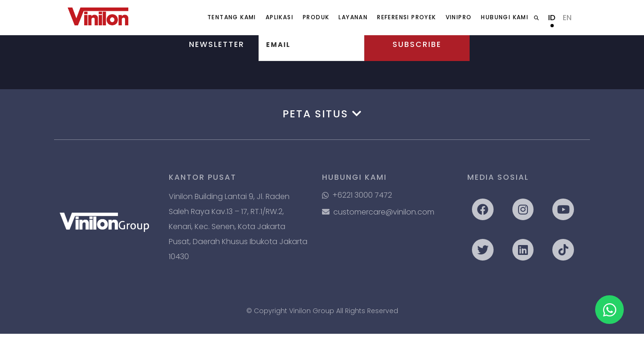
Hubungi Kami (505, 17)
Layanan (353, 17)
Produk (316, 17)
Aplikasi (279, 17)
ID (552, 18)
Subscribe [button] (417, 44)
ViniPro (459, 17)
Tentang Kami (232, 17)
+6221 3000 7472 (357, 195)
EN (567, 18)
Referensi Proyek (406, 17)
